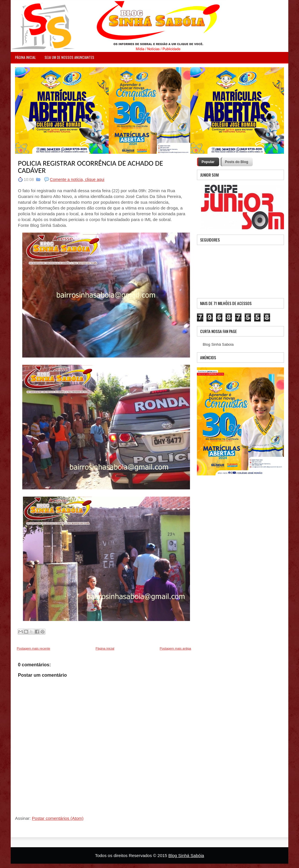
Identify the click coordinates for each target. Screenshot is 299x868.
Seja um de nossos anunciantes (69, 57)
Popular (208, 162)
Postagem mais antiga (175, 648)
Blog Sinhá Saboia (218, 344)
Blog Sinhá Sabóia (186, 855)
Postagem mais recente (34, 648)
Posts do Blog (237, 162)
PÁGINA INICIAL (25, 57)
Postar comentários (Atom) (58, 818)
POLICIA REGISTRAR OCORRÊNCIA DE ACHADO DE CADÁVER (91, 167)
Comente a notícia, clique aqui (77, 179)
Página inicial (105, 648)
